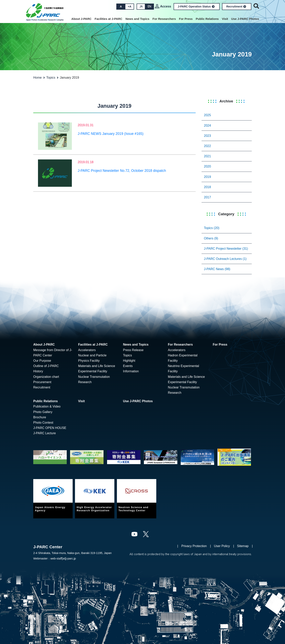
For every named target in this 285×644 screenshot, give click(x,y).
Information (131, 371)
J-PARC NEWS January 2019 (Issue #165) (111, 134)
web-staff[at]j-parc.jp (63, 558)
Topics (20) (212, 228)
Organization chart (46, 377)
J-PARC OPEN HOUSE (50, 428)
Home (37, 78)
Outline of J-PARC (46, 366)
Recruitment (236, 6)
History (38, 371)
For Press (186, 19)
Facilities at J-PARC (109, 19)
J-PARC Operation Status (196, 6)
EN (149, 6)
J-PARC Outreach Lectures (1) (225, 259)
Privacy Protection (194, 546)
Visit (225, 19)
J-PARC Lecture (44, 433)
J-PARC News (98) (217, 269)
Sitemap (243, 546)
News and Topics (137, 19)
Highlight (129, 361)
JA (141, 6)
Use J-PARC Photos (245, 19)
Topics (51, 78)
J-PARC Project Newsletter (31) (226, 249)
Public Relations (207, 19)
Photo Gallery (43, 412)
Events (128, 366)
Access (166, 6)
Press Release (133, 350)
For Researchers (164, 19)
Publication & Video (47, 406)
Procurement (42, 382)
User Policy (222, 546)
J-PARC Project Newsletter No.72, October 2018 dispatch (122, 171)
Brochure (40, 417)
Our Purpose (42, 361)
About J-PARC (81, 19)
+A (130, 6)
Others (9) (211, 238)
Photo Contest (43, 423)
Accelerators (87, 350)
